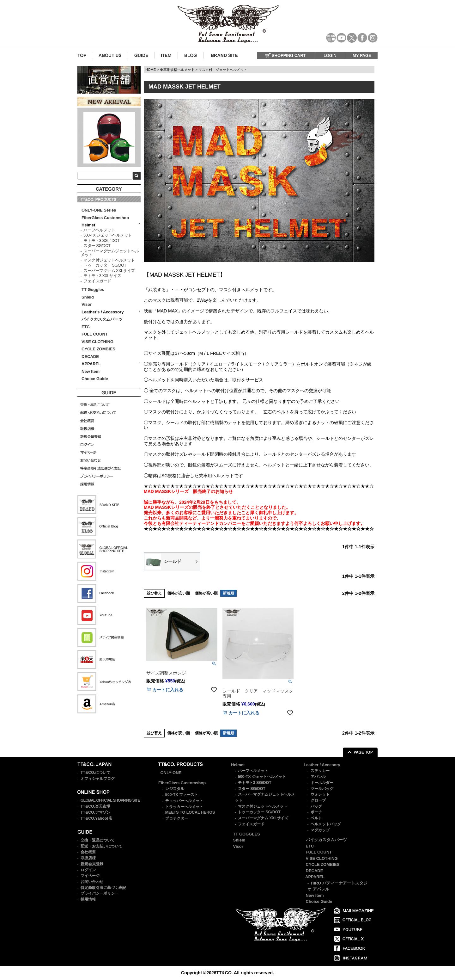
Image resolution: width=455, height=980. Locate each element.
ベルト (316, 818)
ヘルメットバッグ (326, 824)
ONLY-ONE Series (99, 210)
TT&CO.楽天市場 (95, 806)
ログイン (88, 870)
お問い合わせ (92, 882)
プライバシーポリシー (100, 893)
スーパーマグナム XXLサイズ (109, 271)
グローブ (318, 800)
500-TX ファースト (182, 795)
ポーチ (316, 812)
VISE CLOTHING (97, 342)
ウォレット (320, 794)
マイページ (90, 876)
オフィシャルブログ (98, 779)
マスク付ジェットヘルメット (109, 260)
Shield (88, 297)
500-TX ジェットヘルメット (108, 235)
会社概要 (88, 852)
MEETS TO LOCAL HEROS (190, 812)
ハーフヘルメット (99, 230)
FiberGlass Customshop (105, 218)
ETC (86, 327)
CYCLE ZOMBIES (98, 349)
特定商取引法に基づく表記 (103, 888)
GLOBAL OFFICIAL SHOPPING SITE (110, 800)
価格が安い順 (179, 593)
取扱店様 (88, 858)
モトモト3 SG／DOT (101, 241)
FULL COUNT (95, 334)
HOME (151, 70)
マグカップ (320, 830)
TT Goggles (93, 290)
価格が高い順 (206, 593)
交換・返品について (98, 840)
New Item (91, 371)
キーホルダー (322, 783)
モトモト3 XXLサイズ (102, 276)
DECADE (90, 357)
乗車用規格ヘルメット (177, 70)
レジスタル (175, 789)
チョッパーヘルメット (184, 801)
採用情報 (88, 899)
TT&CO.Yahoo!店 (96, 818)
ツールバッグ (322, 789)
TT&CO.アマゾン (95, 812)
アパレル (318, 777)
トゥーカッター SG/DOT (105, 265)
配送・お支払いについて (101, 846)
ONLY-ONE (171, 773)
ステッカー (320, 771)
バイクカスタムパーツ (102, 319)
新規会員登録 (92, 864)
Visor (87, 304)
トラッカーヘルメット (184, 807)
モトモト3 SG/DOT (255, 783)
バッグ (316, 806)
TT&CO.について (95, 773)
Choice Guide (95, 379)
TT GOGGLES (247, 834)
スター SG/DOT (97, 246)
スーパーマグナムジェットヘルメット (110, 253)
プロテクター (177, 818)
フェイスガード (97, 281)
